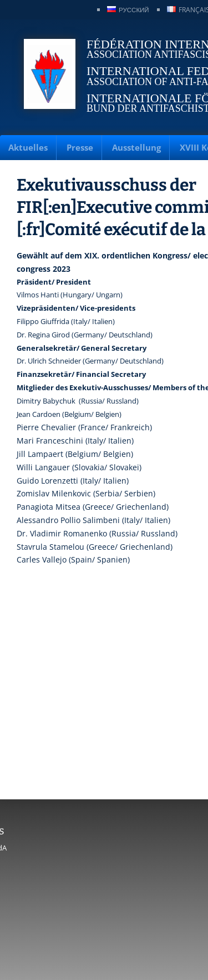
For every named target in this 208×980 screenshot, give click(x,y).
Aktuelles (28, 147)
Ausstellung (136, 147)
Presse (80, 147)
